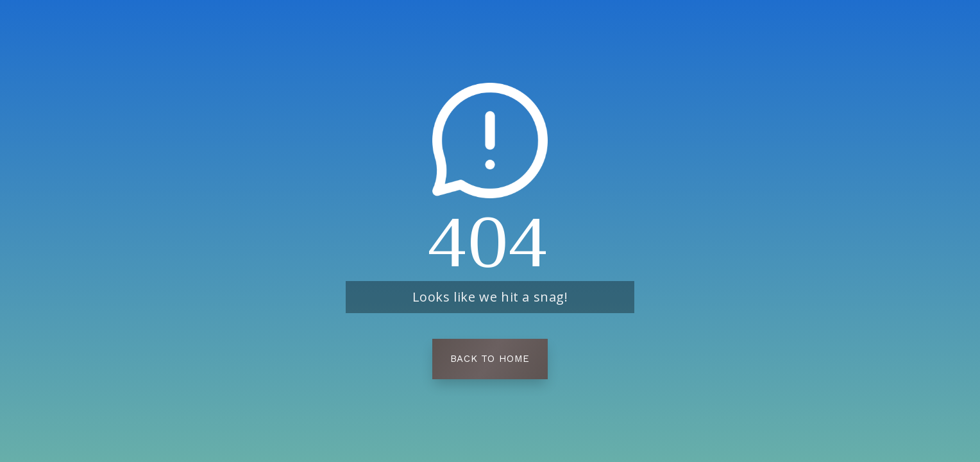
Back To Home (490, 359)
